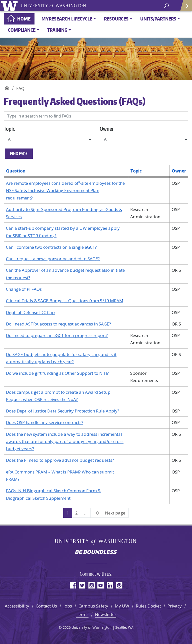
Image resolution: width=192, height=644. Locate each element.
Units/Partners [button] (158, 19)
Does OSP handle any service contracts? (45, 422)
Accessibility (17, 606)
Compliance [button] (22, 30)
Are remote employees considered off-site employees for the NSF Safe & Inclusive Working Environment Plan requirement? (65, 190)
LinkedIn (110, 585)
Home (24, 19)
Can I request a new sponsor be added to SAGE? (53, 259)
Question (16, 171)
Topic (9, 129)
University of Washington (10, 6)
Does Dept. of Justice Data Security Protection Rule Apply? (63, 411)
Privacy (175, 606)
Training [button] (57, 30)
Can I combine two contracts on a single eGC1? (51, 247)
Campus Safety (93, 606)
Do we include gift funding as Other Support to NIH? (57, 373)
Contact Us (46, 606)
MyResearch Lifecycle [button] (67, 19)
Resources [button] (116, 19)
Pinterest (119, 585)
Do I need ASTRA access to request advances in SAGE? (58, 324)
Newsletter (106, 614)
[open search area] (166, 5)
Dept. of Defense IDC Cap (30, 312)
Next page (115, 513)
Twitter (82, 585)
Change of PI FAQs (24, 289)
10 (98, 513)
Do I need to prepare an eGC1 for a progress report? (57, 335)
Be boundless (96, 552)
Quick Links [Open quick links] (184, 8)
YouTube (101, 585)
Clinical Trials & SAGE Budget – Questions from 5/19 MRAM (65, 301)
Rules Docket (148, 606)
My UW (122, 606)
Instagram (91, 585)
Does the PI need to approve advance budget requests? (60, 460)
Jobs (68, 606)
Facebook (73, 585)
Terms (82, 614)
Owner (107, 129)
